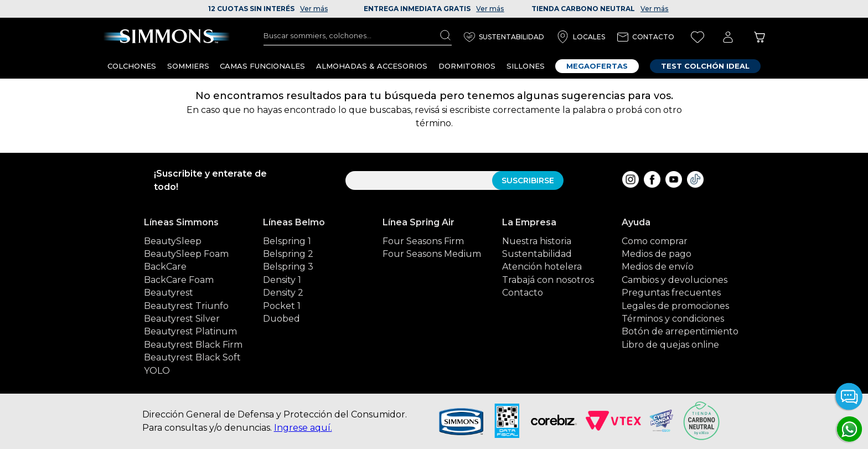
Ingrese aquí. (303, 428)
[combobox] (358, 35)
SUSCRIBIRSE (528, 180)
